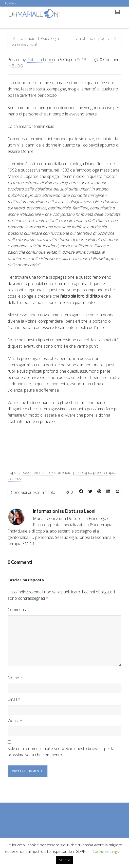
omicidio (64, 472)
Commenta (17, 610)
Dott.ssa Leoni (40, 60)
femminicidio (44, 472)
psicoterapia (104, 472)
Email (12, 699)
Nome (13, 678)
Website (15, 721)
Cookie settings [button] (106, 851)
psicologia (82, 472)
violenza (15, 479)
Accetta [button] (64, 860)
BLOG (17, 66)
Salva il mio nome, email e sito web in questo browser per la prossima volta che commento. (61, 752)
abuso (25, 472)
